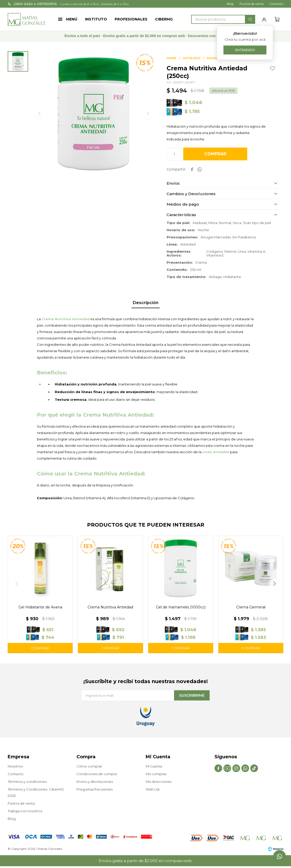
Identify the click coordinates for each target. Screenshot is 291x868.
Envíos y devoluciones (95, 782)
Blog (230, 4)
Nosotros (15, 766)
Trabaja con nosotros (25, 811)
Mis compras (156, 774)
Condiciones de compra (97, 774)
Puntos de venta (252, 4)
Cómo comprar (89, 766)
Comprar (215, 154)
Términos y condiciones (27, 782)
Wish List (153, 789)
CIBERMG (164, 19)
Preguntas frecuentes (95, 789)
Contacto (276, 4)
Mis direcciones (159, 782)
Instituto (96, 19)
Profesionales (131, 19)
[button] (274, 584)
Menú (72, 19)
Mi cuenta (154, 766)
